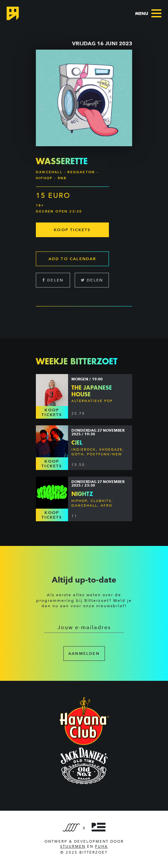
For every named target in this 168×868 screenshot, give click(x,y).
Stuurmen (73, 847)
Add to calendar (73, 259)
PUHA (101, 847)
